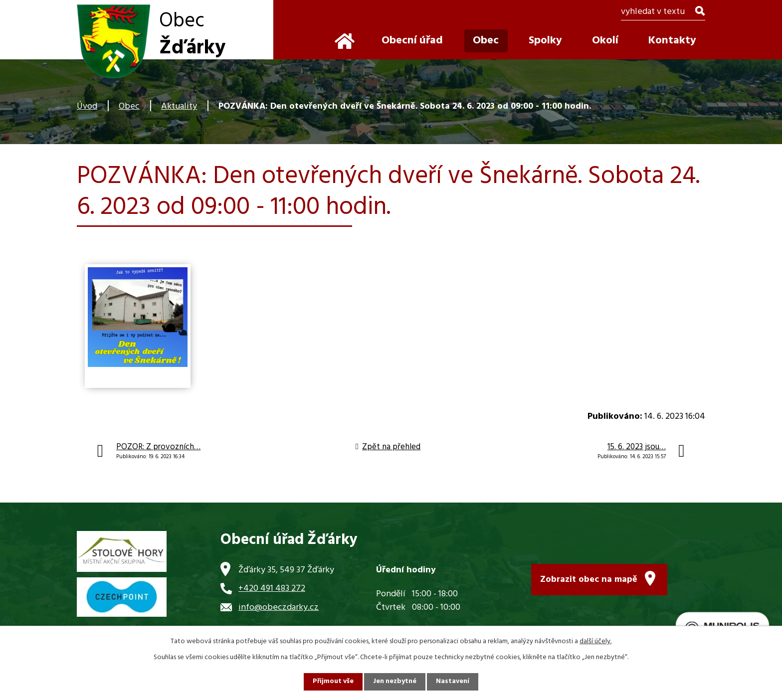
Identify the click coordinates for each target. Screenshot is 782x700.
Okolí (605, 41)
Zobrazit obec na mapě (589, 579)
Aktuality (179, 106)
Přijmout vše (333, 682)
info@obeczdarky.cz (279, 608)
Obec (129, 106)
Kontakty (672, 41)
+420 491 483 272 (272, 589)
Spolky (545, 41)
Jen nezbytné (395, 682)
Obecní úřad (412, 41)
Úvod (87, 106)
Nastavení (453, 682)
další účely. (595, 641)
